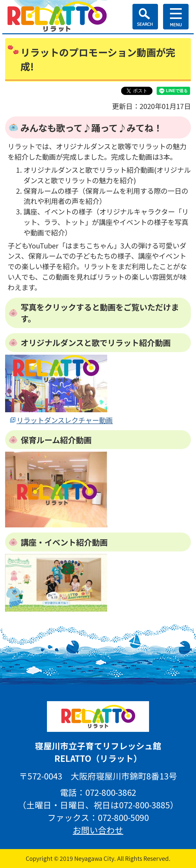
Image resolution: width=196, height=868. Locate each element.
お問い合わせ (98, 830)
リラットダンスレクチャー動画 (65, 420)
